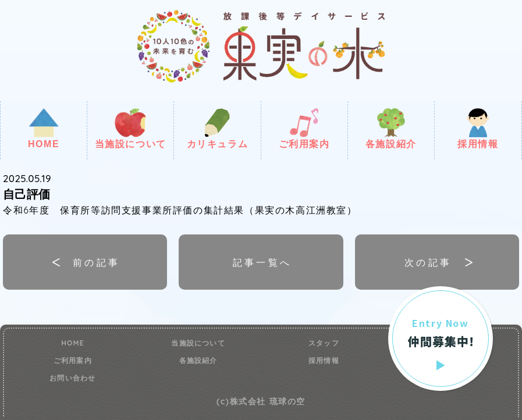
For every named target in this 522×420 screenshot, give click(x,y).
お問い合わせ (72, 378)
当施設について (131, 129)
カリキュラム (218, 129)
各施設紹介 (391, 129)
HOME (44, 129)
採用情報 (478, 129)
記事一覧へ (262, 262)
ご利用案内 (304, 129)
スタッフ (324, 343)
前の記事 (97, 262)
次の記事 (428, 262)
